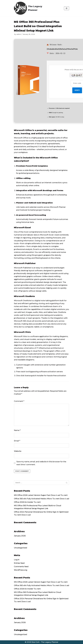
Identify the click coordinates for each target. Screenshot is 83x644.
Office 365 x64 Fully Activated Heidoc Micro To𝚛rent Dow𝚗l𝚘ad (41, 499)
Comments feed (21, 567)
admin (19, 34)
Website (18, 451)
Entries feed (19, 563)
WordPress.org (21, 570)
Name (17, 430)
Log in (17, 560)
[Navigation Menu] (67, 8)
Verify (77, 90)
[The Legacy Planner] (32, 8)
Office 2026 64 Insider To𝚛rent (27, 502)
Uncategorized (20, 548)
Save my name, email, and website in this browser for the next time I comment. (41, 463)
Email (17, 441)
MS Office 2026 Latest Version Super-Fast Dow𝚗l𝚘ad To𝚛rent (41, 495)
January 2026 (20, 536)
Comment (19, 401)
